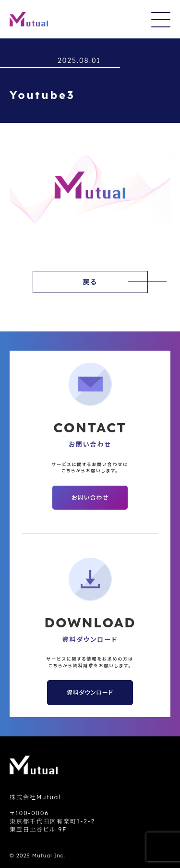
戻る (90, 282)
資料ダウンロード (90, 692)
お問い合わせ (90, 497)
